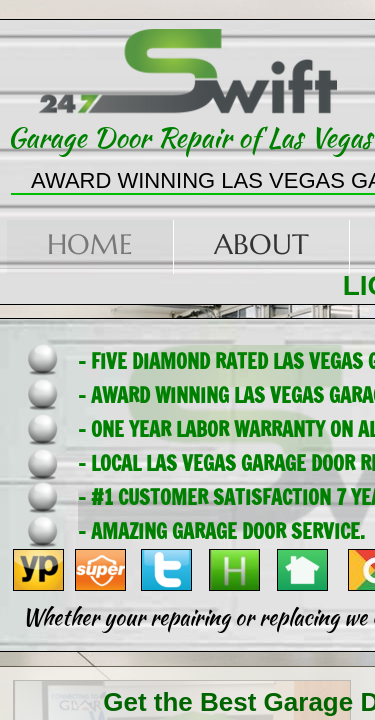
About (261, 244)
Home (90, 244)
